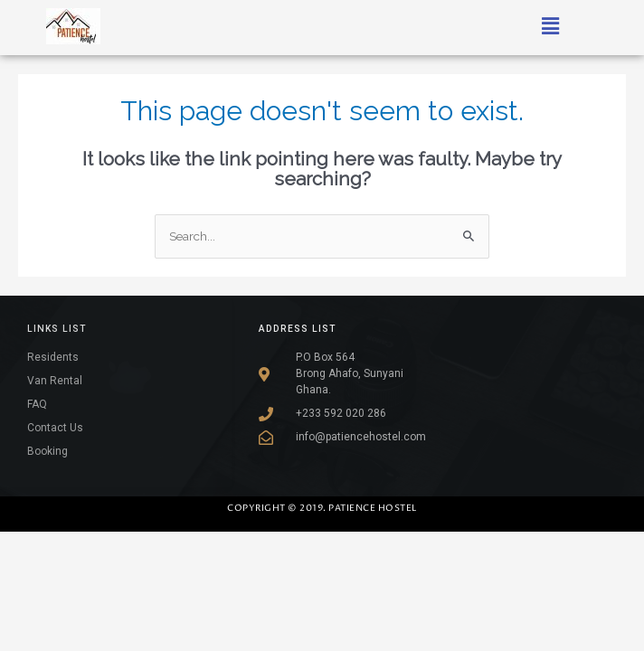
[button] (551, 26)
